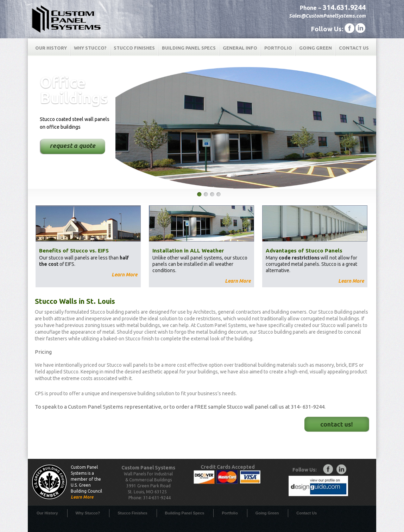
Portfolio (278, 48)
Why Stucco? (90, 48)
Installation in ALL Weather (188, 251)
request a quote (72, 146)
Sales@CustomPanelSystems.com (327, 16)
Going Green (315, 48)
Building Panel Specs (189, 48)
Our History (51, 48)
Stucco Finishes (134, 48)
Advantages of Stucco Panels (304, 251)
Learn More (124, 275)
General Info (240, 48)
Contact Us (354, 48)
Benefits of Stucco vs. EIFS (74, 251)
